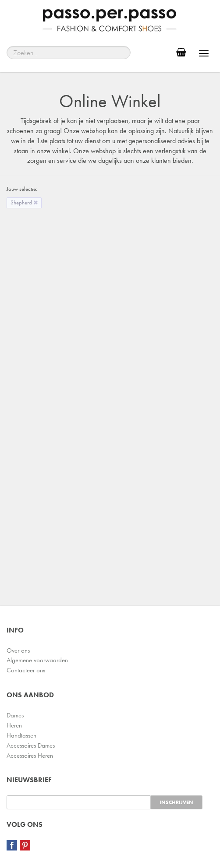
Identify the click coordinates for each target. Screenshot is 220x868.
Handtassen (21, 735)
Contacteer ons (26, 670)
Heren (14, 725)
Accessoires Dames (31, 745)
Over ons (18, 650)
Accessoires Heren (30, 756)
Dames (15, 715)
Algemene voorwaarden (37, 660)
